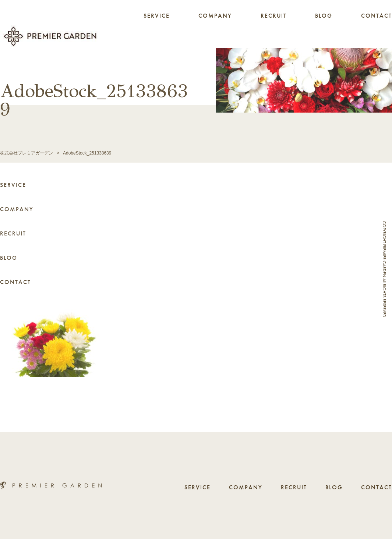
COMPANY (215, 16)
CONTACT (377, 16)
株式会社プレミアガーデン (27, 153)
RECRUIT (274, 16)
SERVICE (157, 16)
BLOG (324, 16)
